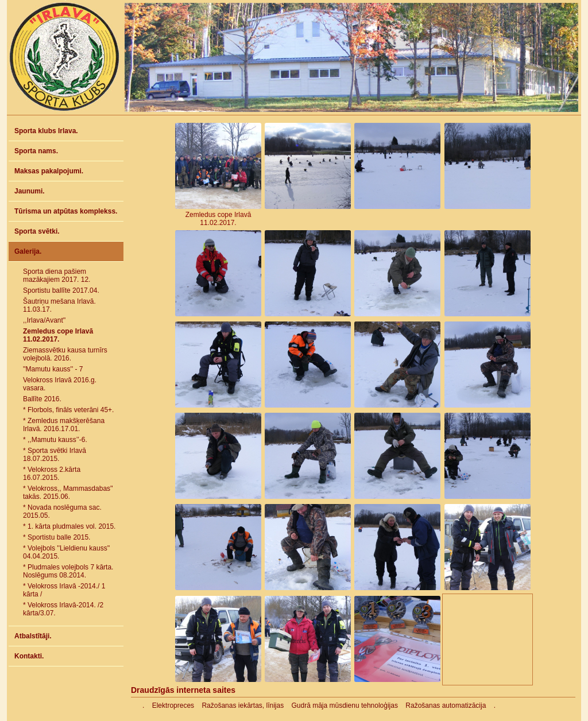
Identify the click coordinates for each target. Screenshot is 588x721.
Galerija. (28, 251)
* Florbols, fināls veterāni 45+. (68, 410)
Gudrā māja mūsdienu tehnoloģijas (345, 706)
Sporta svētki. (37, 231)
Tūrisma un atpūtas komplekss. (66, 211)
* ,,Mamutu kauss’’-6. (55, 440)
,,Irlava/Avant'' (44, 320)
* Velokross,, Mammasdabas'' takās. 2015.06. (68, 493)
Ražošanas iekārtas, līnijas (243, 706)
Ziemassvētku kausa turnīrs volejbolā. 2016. (65, 354)
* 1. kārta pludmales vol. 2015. (69, 526)
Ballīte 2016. (42, 399)
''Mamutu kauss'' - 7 (53, 369)
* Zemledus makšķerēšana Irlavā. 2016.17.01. (64, 425)
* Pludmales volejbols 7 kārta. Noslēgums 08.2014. (68, 571)
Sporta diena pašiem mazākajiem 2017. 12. (57, 276)
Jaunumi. (30, 191)
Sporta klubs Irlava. (46, 131)
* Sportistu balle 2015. (57, 537)
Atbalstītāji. (33, 636)
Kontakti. (29, 656)
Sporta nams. (36, 151)
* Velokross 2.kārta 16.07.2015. (52, 474)
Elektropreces (173, 706)
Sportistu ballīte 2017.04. (61, 290)
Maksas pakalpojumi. (49, 171)
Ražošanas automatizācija (446, 706)
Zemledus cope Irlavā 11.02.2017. (58, 335)
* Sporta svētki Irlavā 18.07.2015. (55, 455)
